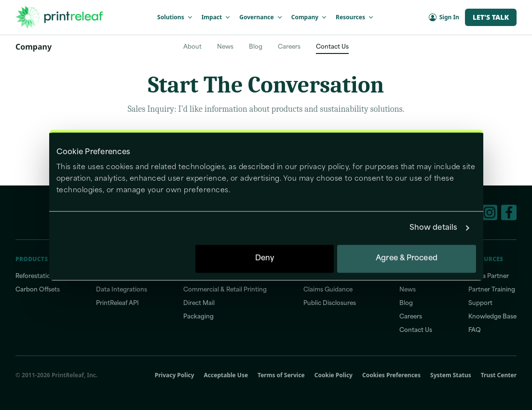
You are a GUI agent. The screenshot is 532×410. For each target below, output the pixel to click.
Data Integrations (122, 290)
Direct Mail (199, 304)
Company (310, 17)
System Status (451, 375)
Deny (265, 258)
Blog (256, 47)
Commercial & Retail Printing (225, 290)
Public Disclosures (330, 304)
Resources (355, 17)
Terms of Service (281, 375)
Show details (433, 228)
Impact (217, 17)
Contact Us (332, 47)
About (192, 47)
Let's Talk (491, 17)
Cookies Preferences (391, 375)
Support (480, 304)
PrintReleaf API (117, 304)
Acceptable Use (226, 375)
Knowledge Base (492, 317)
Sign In (444, 17)
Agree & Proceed (407, 258)
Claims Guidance (328, 290)
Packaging (198, 317)
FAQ (475, 331)
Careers (289, 47)
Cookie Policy (334, 375)
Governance (261, 17)
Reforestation (35, 277)
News (225, 47)
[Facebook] (509, 212)
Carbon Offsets (38, 290)
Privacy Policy (175, 375)
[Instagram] (490, 212)
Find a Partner (489, 277)
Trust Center (499, 375)
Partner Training (492, 290)
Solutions (176, 17)
